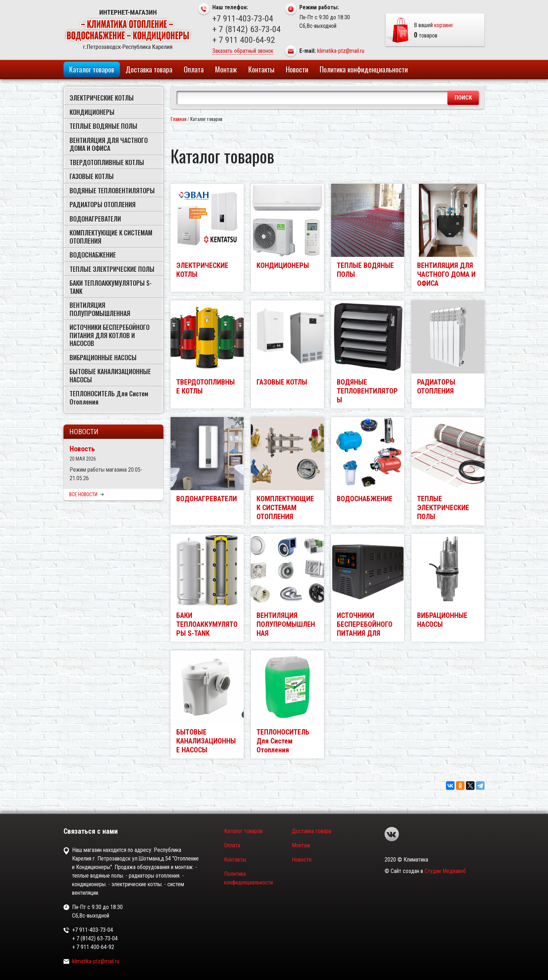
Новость (82, 449)
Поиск (463, 98)
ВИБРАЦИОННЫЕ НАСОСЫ (103, 357)
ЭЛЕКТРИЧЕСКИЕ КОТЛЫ (102, 98)
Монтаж (226, 69)
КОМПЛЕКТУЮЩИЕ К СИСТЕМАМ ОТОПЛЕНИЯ (111, 237)
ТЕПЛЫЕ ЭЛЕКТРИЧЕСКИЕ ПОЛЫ (112, 269)
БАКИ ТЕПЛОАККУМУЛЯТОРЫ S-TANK (111, 287)
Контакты (261, 69)
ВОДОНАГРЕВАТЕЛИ (95, 219)
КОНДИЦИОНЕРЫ (92, 112)
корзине (443, 25)
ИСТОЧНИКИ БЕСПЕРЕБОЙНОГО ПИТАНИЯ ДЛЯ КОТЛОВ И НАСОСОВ (110, 335)
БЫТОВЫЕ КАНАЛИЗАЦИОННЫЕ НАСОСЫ (110, 375)
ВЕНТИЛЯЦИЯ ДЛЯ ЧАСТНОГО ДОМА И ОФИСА (109, 144)
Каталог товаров (92, 69)
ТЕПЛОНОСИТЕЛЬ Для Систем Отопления (109, 398)
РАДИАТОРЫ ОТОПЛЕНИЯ (103, 204)
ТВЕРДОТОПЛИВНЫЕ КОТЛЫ (107, 162)
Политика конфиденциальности (364, 69)
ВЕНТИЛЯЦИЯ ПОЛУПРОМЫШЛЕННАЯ (100, 309)
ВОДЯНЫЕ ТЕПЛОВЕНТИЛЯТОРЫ (112, 191)
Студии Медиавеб (445, 871)
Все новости (87, 494)
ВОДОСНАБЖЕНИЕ (93, 255)
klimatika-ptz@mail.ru (341, 51)
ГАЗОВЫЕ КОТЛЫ (92, 176)
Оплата (194, 69)
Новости (297, 69)
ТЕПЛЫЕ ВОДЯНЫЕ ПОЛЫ (103, 126)
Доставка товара (149, 69)
